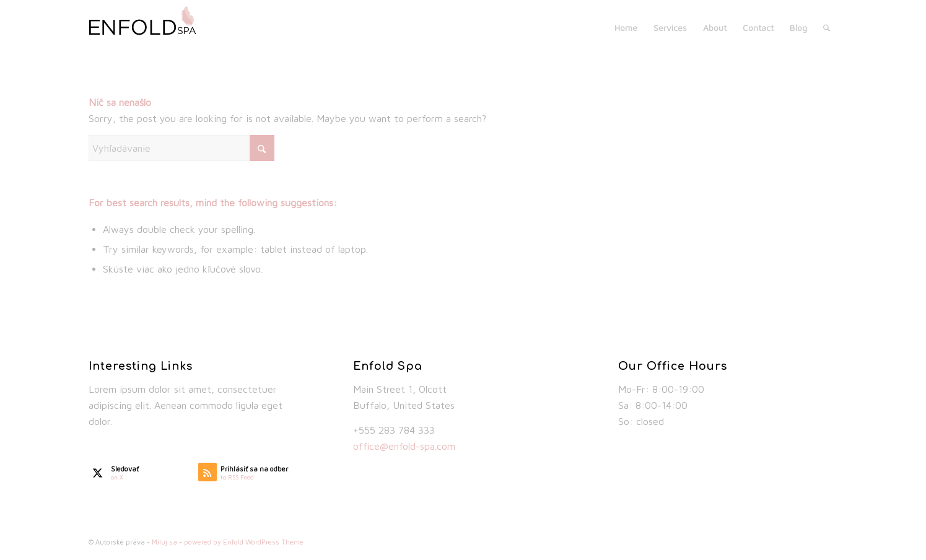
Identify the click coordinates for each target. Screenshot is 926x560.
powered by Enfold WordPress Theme (244, 542)
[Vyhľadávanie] (827, 28)
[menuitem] (626, 28)
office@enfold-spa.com (404, 446)
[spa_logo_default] (149, 28)
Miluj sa (164, 542)
